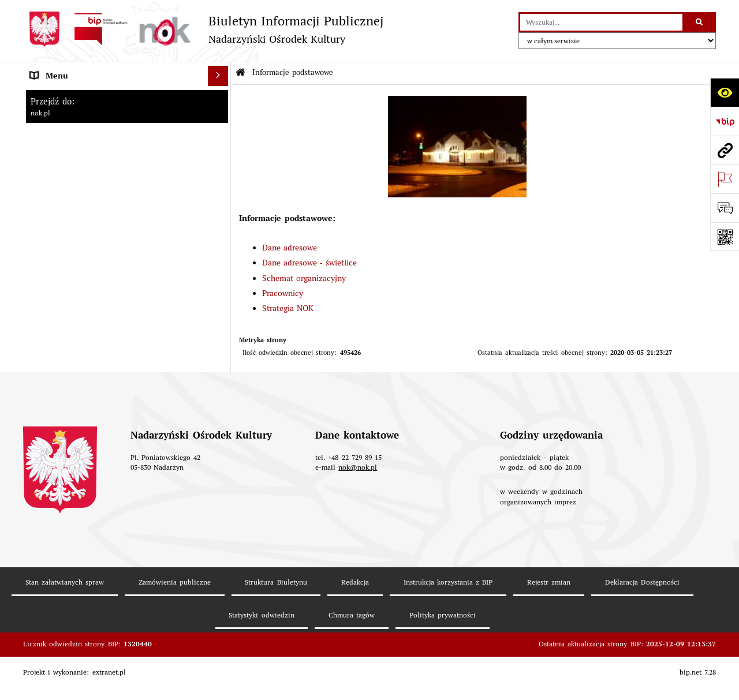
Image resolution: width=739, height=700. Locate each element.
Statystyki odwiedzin (261, 652)
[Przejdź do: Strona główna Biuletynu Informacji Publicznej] (240, 73)
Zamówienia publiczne (175, 619)
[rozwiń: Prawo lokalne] (220, 262)
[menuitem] (127, 123)
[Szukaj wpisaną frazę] (700, 22)
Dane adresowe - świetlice (309, 263)
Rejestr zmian (549, 619)
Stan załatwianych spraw (65, 619)
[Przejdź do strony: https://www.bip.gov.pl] (725, 121)
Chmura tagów (352, 652)
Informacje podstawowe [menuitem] (73, 96)
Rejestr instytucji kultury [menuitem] (75, 342)
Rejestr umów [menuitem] (55, 302)
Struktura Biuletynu (276, 619)
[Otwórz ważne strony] (725, 179)
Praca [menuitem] (40, 322)
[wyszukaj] (601, 22)
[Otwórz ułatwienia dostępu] (725, 92)
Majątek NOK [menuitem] (54, 282)
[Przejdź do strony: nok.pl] (725, 150)
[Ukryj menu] (218, 76)
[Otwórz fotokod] (725, 237)
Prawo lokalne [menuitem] (55, 261)
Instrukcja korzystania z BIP (448, 619)
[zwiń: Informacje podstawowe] (220, 96)
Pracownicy (283, 293)
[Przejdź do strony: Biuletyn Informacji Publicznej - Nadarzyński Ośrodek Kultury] (203, 29)
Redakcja (355, 619)
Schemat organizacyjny (304, 278)
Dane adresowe (290, 248)
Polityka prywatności (443, 652)
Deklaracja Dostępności (642, 619)
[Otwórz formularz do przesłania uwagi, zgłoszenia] (725, 208)
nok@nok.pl (358, 505)
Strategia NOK (288, 308)
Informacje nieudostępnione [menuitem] (81, 362)
